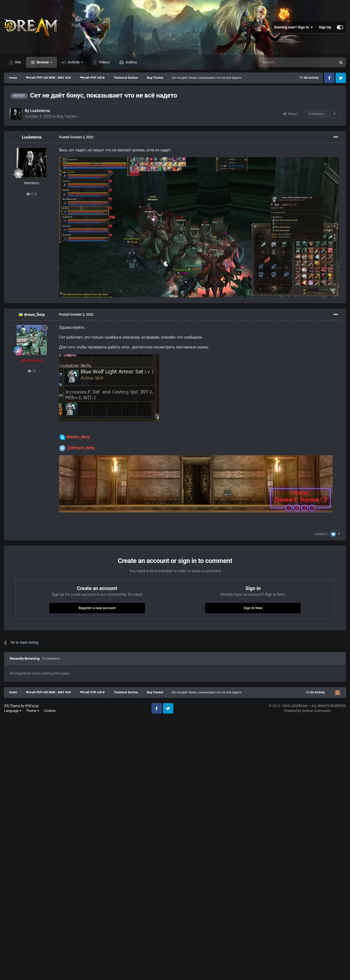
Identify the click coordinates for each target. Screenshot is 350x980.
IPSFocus (32, 706)
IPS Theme (12, 706)
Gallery (131, 62)
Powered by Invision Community (307, 711)
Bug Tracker (67, 116)
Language (13, 711)
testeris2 (321, 534)
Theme (33, 711)
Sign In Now (253, 608)
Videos (104, 62)
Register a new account (97, 608)
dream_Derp (34, 315)
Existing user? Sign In (294, 27)
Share (290, 114)
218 (32, 194)
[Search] (284, 62)
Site (17, 62)
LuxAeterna (40, 111)
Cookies (50, 711)
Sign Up (325, 27)
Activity (74, 62)
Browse (43, 62)
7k (32, 371)
